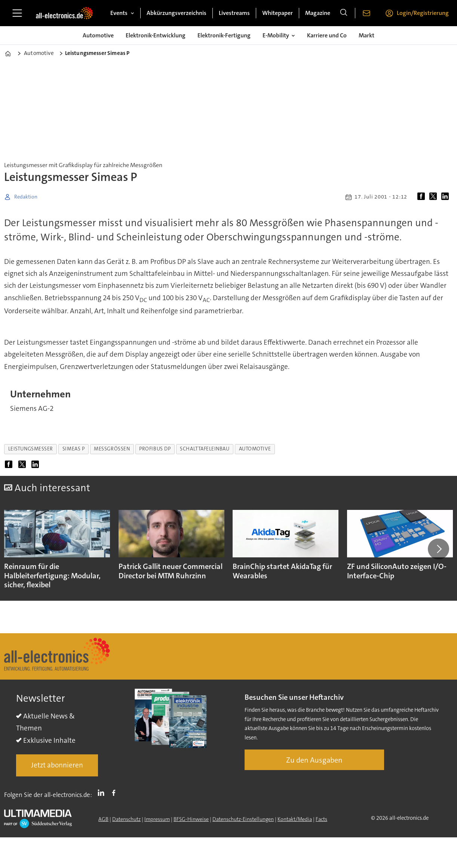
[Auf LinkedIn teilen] (447, 197)
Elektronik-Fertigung (224, 35)
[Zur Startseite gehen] (64, 13)
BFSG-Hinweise (191, 819)
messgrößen (112, 449)
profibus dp (155, 449)
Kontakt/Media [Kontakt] (295, 819)
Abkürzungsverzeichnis (177, 13)
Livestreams (234, 13)
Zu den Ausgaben (314, 760)
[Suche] (344, 13)
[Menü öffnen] (17, 13)
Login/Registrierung (423, 13)
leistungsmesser (31, 449)
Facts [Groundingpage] (321, 819)
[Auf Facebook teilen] (423, 197)
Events (119, 13)
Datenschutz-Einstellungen (243, 819)
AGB (103, 819)
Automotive (98, 35)
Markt (366, 35)
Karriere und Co (327, 35)
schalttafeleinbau (205, 449)
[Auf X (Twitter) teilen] (435, 197)
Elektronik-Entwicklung (156, 35)
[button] (438, 549)
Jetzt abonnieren (57, 765)
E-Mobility (276, 35)
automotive (255, 449)
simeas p (73, 449)
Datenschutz (126, 819)
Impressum (157, 819)
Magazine (318, 13)
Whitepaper (277, 13)
